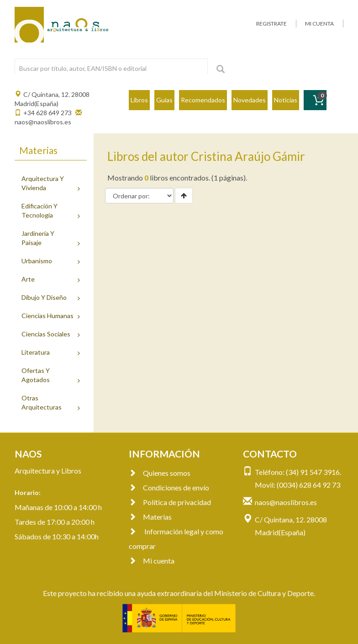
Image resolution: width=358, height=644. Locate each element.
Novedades (250, 100)
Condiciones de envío (169, 487)
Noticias (286, 100)
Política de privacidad (170, 502)
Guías (164, 100)
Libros (139, 100)
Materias (150, 517)
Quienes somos (160, 473)
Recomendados (203, 100)
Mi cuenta (152, 561)
